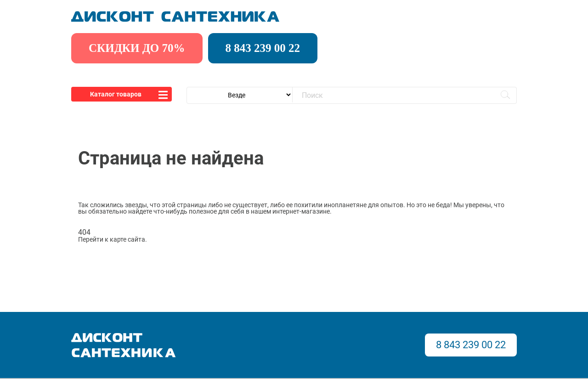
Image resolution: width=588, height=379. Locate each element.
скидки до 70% (137, 48)
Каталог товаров (116, 94)
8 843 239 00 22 (263, 48)
